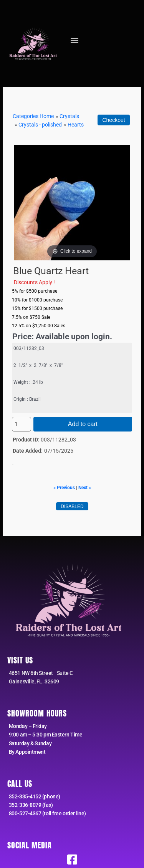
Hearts (76, 125)
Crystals (69, 116)
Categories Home (33, 116)
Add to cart (83, 424)
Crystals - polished (40, 125)
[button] (75, 40)
